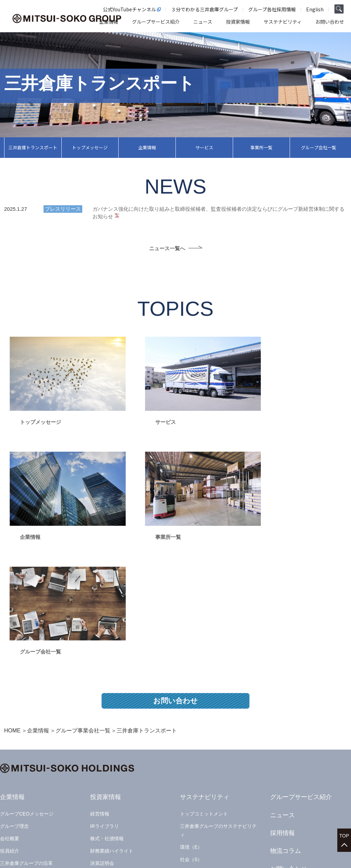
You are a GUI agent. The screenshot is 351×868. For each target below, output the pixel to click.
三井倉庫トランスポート (33, 147)
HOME (12, 595)
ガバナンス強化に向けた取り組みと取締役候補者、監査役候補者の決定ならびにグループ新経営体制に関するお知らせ (219, 213)
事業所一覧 (261, 147)
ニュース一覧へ (167, 249)
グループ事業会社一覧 (83, 595)
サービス (204, 147)
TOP (344, 834)
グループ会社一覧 (319, 147)
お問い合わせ (175, 565)
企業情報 (147, 147)
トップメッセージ (90, 147)
